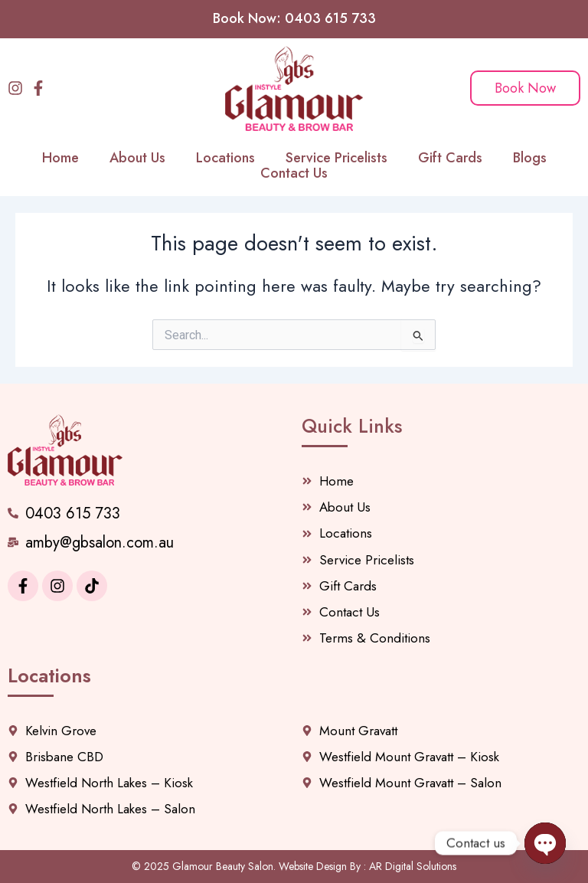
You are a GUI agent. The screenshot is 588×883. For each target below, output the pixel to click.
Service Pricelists (336, 158)
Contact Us (294, 173)
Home (60, 158)
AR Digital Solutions (413, 866)
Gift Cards (450, 158)
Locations (225, 158)
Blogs (530, 158)
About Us (137, 158)
